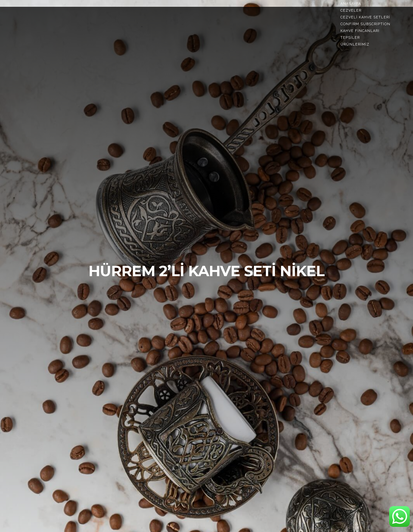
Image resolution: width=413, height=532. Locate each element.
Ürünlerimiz (355, 44)
